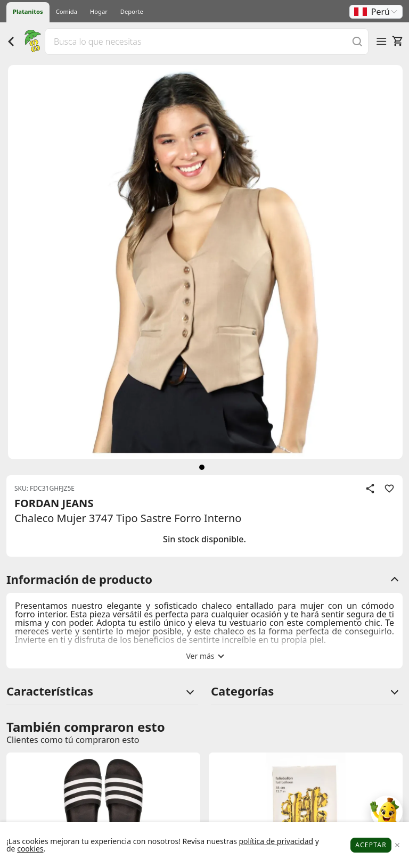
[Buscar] (357, 41)
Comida (67, 11)
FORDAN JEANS (54, 503)
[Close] (397, 845)
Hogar (99, 11)
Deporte (132, 11)
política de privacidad (276, 841)
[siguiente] (202, 467)
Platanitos (28, 11)
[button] (376, 12)
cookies (30, 849)
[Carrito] (397, 41)
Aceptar (371, 845)
